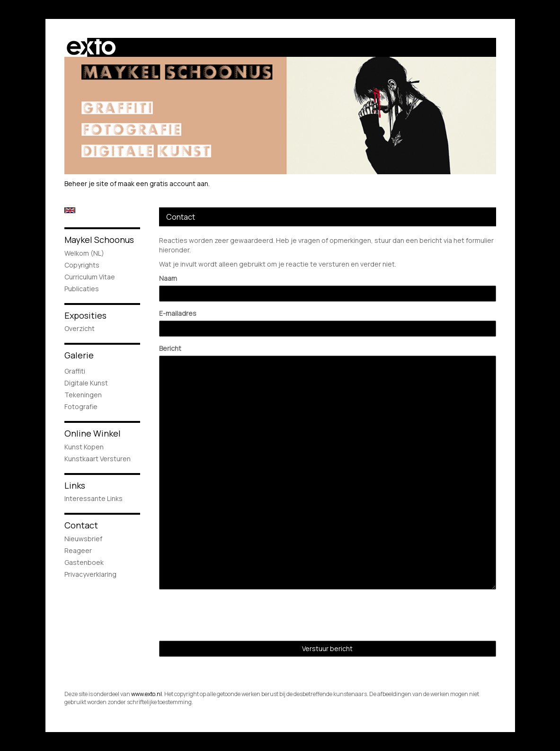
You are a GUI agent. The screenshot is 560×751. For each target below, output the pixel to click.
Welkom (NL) (84, 253)
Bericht (170, 348)
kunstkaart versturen (98, 459)
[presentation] (231, 615)
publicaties (82, 289)
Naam (168, 278)
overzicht (80, 328)
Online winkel (93, 433)
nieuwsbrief (83, 539)
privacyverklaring (90, 574)
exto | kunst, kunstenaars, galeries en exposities (91, 47)
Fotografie (81, 407)
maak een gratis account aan (163, 183)
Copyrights (82, 265)
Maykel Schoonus (99, 240)
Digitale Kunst (86, 383)
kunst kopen (84, 447)
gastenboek (84, 562)
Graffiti (75, 371)
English (70, 210)
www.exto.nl (147, 694)
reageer (78, 550)
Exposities (85, 315)
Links (75, 485)
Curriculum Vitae (90, 277)
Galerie (79, 355)
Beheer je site (86, 183)
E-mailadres (178, 313)
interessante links (93, 498)
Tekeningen (83, 395)
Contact (81, 525)
